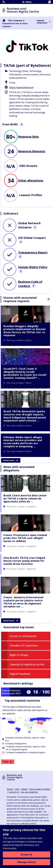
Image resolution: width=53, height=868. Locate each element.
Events (10, 789)
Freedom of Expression (24, 645)
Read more (11, 460)
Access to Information (23, 636)
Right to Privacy (19, 655)
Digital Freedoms (20, 674)
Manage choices (27, 862)
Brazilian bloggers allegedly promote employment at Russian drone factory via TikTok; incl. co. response (25, 331)
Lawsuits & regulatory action (27, 664)
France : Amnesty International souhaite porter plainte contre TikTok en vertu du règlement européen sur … (23, 602)
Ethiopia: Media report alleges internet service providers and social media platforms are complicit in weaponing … (23, 442)
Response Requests (32, 151)
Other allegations (31, 180)
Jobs (17, 789)
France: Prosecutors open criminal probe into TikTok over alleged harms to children (25, 538)
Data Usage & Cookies (40, 789)
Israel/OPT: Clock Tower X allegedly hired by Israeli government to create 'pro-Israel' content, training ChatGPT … (25, 373)
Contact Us (14, 792)
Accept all (26, 855)
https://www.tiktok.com (21, 87)
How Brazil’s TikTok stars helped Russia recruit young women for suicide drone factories (24, 561)
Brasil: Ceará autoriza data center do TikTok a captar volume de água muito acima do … (25, 498)
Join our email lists (29, 792)
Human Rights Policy (33, 267)
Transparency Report (33, 252)
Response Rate (28, 137)
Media (24, 789)
